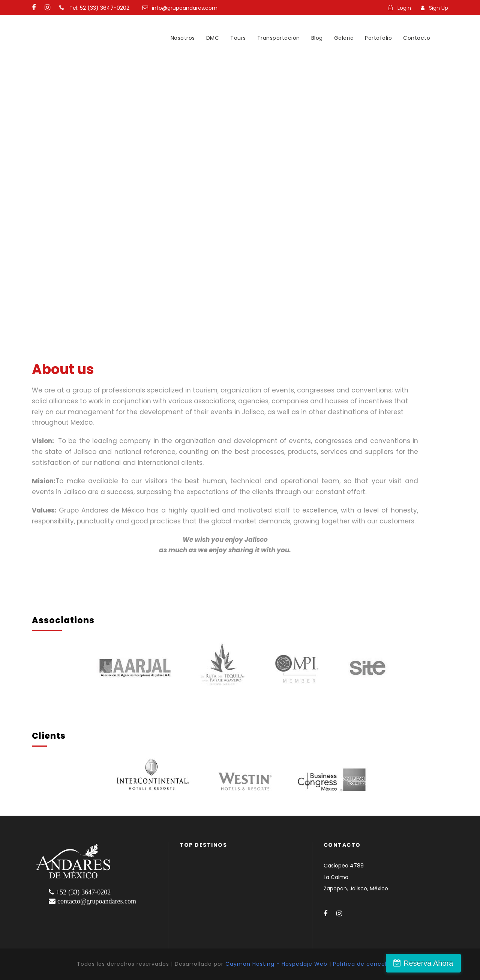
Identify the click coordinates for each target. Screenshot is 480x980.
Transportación (279, 38)
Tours (238, 38)
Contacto (417, 38)
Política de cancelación (368, 964)
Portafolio (378, 38)
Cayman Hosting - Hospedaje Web (276, 964)
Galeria (344, 38)
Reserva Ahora (440, 963)
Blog (317, 38)
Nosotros (183, 38)
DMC (213, 38)
